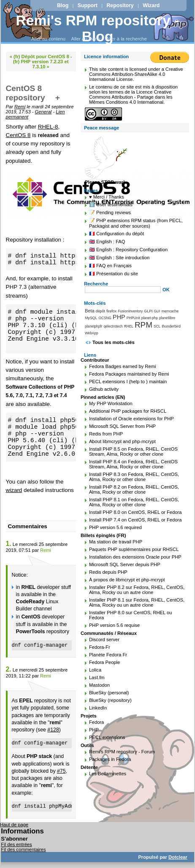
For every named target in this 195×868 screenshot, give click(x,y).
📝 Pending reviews (110, 212)
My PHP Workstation (111, 403)
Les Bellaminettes (108, 774)
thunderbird (171, 326)
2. (9, 669)
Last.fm (97, 677)
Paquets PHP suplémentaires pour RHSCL (134, 549)
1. (9, 544)
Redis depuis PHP (108, 572)
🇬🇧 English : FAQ (107, 242)
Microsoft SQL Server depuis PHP (125, 564)
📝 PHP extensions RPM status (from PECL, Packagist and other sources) (136, 223)
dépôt (100, 311)
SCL (157, 326)
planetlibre (167, 318)
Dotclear (178, 857)
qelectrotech (113, 326)
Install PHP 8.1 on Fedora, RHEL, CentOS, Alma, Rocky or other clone (134, 502)
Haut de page (14, 825)
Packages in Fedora (110, 759)
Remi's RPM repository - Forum (122, 752)
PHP (119, 317)
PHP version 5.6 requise (114, 625)
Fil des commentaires (23, 849)
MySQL (91, 318)
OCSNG (105, 318)
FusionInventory (130, 311)
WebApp (92, 333)
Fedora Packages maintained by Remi (129, 374)
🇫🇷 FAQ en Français (110, 266)
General (43, 112)
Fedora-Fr (100, 647)
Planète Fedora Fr (108, 655)
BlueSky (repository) (110, 700)
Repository (120, 5)
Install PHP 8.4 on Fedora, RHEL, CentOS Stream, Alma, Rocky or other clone (133, 464)
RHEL (129, 326)
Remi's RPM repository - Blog (98, 28)
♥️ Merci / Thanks (107, 197)
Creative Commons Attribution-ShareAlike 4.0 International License (136, 74)
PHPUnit (133, 318)
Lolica (95, 670)
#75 (61, 771)
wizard (14, 490)
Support (88, 5)
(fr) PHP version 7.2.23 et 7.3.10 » (41, 64)
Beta (90, 311)
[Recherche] (123, 290)
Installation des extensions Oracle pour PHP (135, 557)
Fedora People (104, 662)
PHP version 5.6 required (115, 527)
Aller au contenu (48, 39)
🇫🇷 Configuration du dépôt (116, 234)
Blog (63, 5)
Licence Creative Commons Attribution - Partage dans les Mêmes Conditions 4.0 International (131, 97)
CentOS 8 (18, 135)
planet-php (150, 318)
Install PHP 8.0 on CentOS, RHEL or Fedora (135, 512)
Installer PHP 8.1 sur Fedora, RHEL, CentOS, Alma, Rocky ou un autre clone (137, 602)
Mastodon (99, 685)
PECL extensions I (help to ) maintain (128, 382)
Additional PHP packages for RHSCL (128, 411)
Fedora (96, 722)
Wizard (151, 5)
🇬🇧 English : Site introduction (119, 258)
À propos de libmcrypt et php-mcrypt (127, 580)
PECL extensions (107, 737)
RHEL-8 (48, 127)
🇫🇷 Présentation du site (114, 274)
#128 (53, 730)
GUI (157, 311)
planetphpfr (94, 326)
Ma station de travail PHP (116, 542)
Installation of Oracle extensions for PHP (131, 419)
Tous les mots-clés (114, 342)
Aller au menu (86, 39)
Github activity (104, 389)
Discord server (104, 640)
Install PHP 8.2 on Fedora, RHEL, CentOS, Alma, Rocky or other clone (134, 489)
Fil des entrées (16, 844)
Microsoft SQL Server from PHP (122, 426)
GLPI (148, 311)
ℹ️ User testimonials (111, 204)
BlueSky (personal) (109, 693)
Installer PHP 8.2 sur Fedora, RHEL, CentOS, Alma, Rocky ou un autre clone (137, 590)
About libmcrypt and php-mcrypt (122, 441)
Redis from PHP (106, 434)
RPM (144, 325)
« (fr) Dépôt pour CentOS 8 (39, 56)
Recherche (96, 284)
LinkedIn (98, 708)
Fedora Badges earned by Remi (123, 366)
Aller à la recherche (126, 39)
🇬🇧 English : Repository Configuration (128, 250)
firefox (111, 311)
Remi (20, 107)
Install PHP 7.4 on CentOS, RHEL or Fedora (135, 520)
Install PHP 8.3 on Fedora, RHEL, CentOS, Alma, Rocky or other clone (134, 477)
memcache (170, 311)
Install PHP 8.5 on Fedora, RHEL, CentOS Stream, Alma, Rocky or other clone (133, 451)
